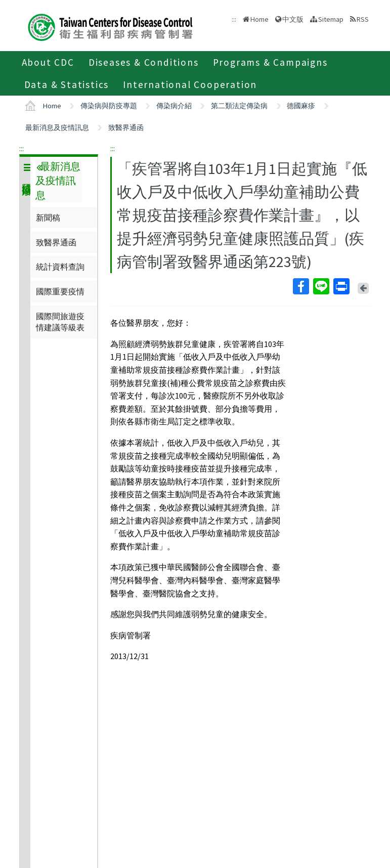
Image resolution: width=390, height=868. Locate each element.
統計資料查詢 (60, 267)
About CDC (48, 62)
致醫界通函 (126, 127)
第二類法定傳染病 (239, 106)
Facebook (300, 286)
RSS (363, 19)
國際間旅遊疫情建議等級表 (60, 322)
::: (21, 148)
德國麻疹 (301, 106)
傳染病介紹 (174, 106)
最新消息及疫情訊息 (57, 127)
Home (259, 19)
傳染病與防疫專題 (109, 106)
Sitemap (331, 19)
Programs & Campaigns (270, 62)
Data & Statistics (67, 84)
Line (321, 286)
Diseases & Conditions (144, 62)
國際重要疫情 (60, 291)
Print (341, 286)
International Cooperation (190, 84)
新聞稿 (48, 218)
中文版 (293, 19)
